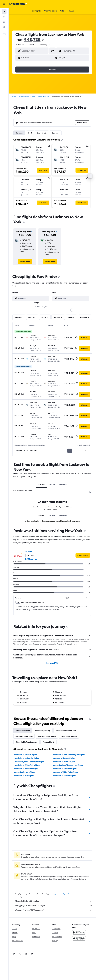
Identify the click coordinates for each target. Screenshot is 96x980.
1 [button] (70, 451)
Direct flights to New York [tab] (66, 730)
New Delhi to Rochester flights (26, 769)
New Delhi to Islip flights (24, 776)
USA (33, 96)
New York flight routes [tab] (47, 736)
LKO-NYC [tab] (41, 485)
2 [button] (75, 451)
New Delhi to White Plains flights (27, 765)
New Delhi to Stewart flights (64, 776)
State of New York (43, 96)
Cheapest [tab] (19, 133)
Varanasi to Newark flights (24, 772)
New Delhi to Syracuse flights (65, 769)
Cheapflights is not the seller (54, 901)
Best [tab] (30, 133)
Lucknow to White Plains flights (65, 772)
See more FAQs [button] (52, 663)
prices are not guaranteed (63, 894)
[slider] (72, 310)
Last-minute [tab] (42, 133)
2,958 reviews (31, 559)
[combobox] (45, 45)
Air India (28, 551)
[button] (4, 4)
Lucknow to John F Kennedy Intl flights (29, 762)
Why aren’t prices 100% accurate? (54, 910)
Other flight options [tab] (69, 736)
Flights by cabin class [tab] (24, 736)
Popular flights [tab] (48, 742)
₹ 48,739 (32, 39)
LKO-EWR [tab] (63, 485)
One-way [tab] (56, 133)
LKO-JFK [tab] (52, 485)
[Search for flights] (4, 12)
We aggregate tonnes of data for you (54, 906)
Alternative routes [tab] (23, 730)
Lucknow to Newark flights (64, 758)
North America (24, 96)
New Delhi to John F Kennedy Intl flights (69, 755)
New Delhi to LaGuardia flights (26, 758)
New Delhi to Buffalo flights (64, 762)
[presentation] (43, 40)
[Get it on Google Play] (79, 932)
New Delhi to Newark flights (25, 755)
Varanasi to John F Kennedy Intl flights (68, 765)
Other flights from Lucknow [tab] (26, 742)
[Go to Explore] (4, 27)
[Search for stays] (4, 17)
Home (14, 96)
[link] (25, 261)
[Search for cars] (4, 22)
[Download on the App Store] (79, 938)
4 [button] (85, 451)
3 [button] (80, 451)
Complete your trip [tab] (43, 730)
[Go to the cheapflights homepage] (18, 4)
